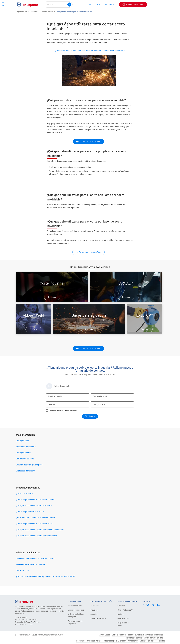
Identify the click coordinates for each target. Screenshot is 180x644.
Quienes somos (123, 618)
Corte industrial (47, 21)
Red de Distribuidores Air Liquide (76, 615)
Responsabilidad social (124, 624)
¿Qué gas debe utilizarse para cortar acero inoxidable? (40, 539)
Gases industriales (75, 606)
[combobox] (58, 5)
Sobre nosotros (115, 13)
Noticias (121, 614)
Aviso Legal (105, 635)
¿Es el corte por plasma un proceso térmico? (35, 527)
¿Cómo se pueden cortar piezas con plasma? (36, 509)
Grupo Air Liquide (125, 610)
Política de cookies (155, 635)
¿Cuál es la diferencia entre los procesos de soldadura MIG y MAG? (45, 586)
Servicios (94, 614)
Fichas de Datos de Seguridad (75, 622)
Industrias (94, 610)
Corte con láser (23, 580)
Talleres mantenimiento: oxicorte (30, 574)
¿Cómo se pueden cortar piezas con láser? (35, 533)
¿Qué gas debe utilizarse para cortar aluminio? (36, 545)
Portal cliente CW (98, 618)
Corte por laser (22, 450)
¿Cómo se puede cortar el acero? (30, 521)
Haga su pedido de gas (28, 13)
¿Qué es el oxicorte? (25, 503)
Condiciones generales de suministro (128, 635)
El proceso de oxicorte (26, 480)
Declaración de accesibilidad (152, 641)
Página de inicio (21, 21)
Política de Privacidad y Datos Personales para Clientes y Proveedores (107, 641)
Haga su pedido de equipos (54, 13)
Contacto (121, 606)
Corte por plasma (24, 462)
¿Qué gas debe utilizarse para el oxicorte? (34, 515)
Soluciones (35, 21)
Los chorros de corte (25, 468)
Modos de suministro (76, 610)
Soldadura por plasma (26, 456)
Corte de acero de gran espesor (30, 474)
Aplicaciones (76, 13)
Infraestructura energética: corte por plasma (35, 568)
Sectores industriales (95, 13)
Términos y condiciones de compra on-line (144, 638)
